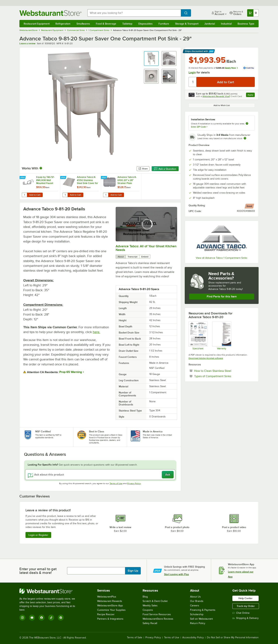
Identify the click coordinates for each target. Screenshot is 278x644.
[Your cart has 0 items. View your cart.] (253, 13)
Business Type (246, 24)
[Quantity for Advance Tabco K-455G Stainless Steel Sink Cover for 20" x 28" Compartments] (65, 195)
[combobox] (134, 13)
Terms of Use (116, 483)
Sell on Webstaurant (201, 619)
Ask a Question (165, 169)
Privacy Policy (134, 483)
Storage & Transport (187, 24)
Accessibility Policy (193, 638)
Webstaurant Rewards (110, 601)
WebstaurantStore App (110, 606)
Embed (145, 257)
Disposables (145, 24)
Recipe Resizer (106, 614)
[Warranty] (222, 336)
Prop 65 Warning (71, 372)
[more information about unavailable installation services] (247, 124)
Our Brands (197, 601)
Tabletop (127, 24)
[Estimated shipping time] (245, 138)
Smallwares (83, 24)
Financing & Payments (203, 610)
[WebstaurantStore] (50, 591)
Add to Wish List (222, 105)
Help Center (245, 598)
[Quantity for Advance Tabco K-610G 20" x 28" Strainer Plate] (106, 195)
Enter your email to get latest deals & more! (38, 571)
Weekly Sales (150, 606)
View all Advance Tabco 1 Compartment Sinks (222, 258)
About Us (195, 597)
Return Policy (198, 623)
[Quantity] (193, 82)
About (121, 257)
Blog (145, 597)
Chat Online (241, 613)
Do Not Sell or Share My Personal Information (233, 638)
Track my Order (246, 606)
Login (192, 73)
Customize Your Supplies (111, 610)
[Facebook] (42, 618)
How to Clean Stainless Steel (224, 371)
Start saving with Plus (176, 574)
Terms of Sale (135, 638)
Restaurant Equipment (37, 24)
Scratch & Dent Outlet (155, 601)
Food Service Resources (157, 614)
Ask (168, 475)
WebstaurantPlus (107, 597)
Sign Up (133, 571)
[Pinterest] (61, 618)
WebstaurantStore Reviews (158, 619)
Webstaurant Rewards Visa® (216, 96)
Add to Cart (35, 195)
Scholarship (197, 614)
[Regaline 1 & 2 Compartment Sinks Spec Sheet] (198, 336)
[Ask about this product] (100, 475)
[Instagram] (22, 618)
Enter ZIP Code (199, 127)
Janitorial (210, 24)
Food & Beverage (106, 24)
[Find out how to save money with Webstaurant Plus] (23, 178)
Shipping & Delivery (245, 618)
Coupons (148, 610)
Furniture (164, 24)
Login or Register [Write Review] (38, 535)
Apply (251, 95)
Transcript (133, 257)
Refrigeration (63, 24)
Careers (195, 606)
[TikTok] (51, 618)
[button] (151, 58)
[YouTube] (32, 618)
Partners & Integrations (110, 619)
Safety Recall (150, 623)
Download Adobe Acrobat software (206, 358)
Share (143, 169)
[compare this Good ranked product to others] (249, 206)
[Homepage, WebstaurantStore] (50, 13)
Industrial (226, 24)
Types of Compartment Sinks (224, 376)
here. (96, 332)
